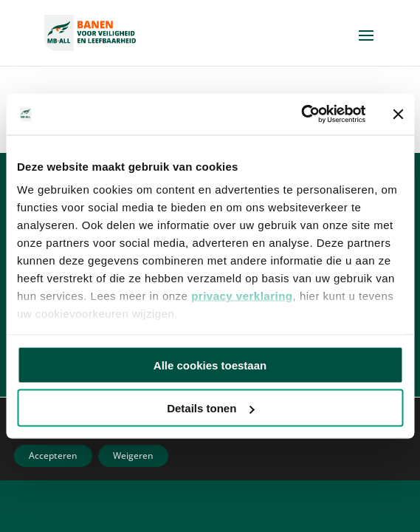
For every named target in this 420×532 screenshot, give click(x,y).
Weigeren (133, 456)
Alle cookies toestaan (210, 365)
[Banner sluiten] (398, 114)
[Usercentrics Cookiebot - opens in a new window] (301, 115)
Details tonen (210, 408)
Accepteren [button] (53, 456)
